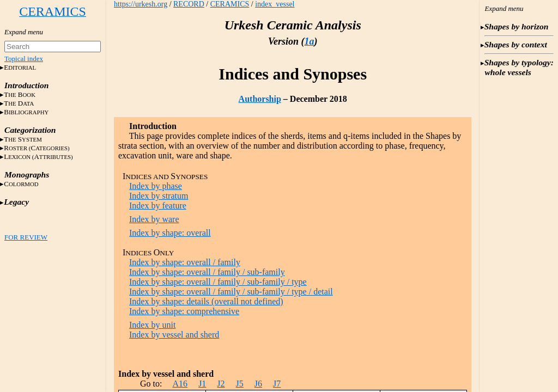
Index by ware (154, 219)
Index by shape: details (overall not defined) (206, 301)
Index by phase (156, 186)
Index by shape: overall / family (185, 262)
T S (23, 139)
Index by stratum (159, 196)
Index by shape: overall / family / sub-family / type (218, 282)
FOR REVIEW (26, 237)
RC (37, 148)
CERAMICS (230, 4)
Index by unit (152, 325)
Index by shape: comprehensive (184, 311)
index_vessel (275, 4)
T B (20, 94)
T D (19, 103)
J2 (221, 384)
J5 (240, 384)
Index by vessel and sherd (174, 335)
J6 (258, 384)
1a (309, 41)
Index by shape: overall (170, 233)
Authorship (260, 99)
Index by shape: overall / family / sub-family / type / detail (231, 292)
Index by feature (158, 206)
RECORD (189, 4)
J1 (202, 384)
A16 (180, 384)
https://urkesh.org (141, 4)
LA (38, 157)
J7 (277, 384)
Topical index (24, 59)
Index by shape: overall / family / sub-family (207, 272)
